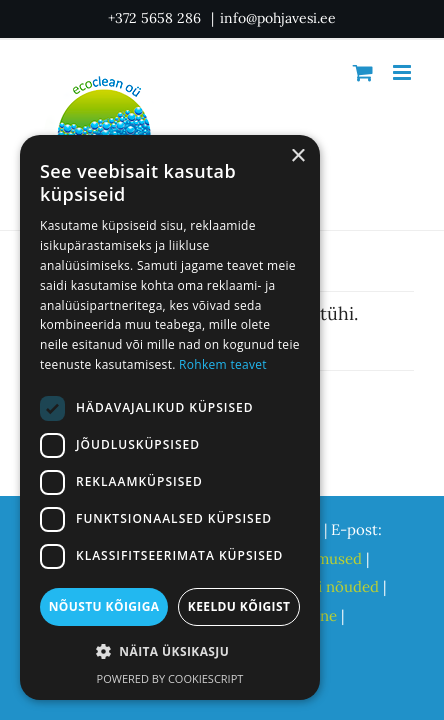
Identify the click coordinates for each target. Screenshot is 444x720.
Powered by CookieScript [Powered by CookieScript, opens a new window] (170, 678)
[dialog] (170, 417)
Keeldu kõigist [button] (239, 606)
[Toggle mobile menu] (403, 72)
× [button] (297, 156)
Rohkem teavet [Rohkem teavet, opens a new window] (223, 364)
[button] (170, 652)
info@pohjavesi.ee (278, 18)
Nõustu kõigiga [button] (104, 606)
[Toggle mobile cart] (363, 72)
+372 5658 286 (156, 18)
